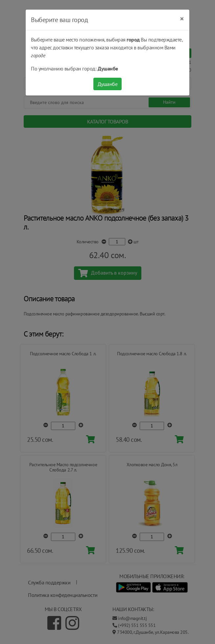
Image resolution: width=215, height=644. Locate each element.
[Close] (182, 19)
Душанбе (108, 84)
